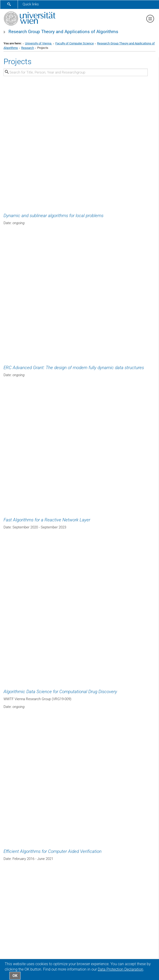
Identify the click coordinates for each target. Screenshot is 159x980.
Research (28, 48)
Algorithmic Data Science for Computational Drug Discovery (60, 692)
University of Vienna (39, 43)
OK (15, 976)
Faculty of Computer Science (75, 43)
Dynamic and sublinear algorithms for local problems (53, 216)
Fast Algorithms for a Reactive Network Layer (47, 520)
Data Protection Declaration (120, 969)
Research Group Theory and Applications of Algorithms (63, 32)
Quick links (31, 4)
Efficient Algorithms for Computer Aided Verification (53, 851)
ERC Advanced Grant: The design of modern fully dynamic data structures (74, 368)
